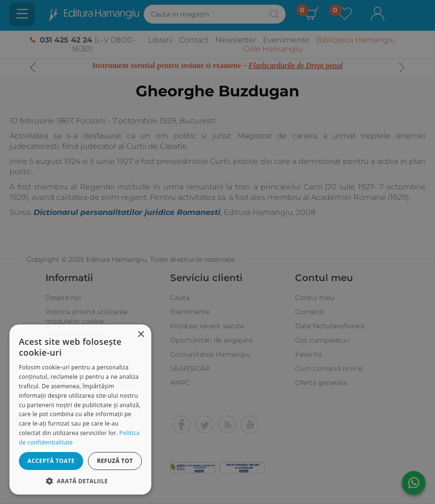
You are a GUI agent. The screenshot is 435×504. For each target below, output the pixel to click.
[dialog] (80, 410)
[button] (80, 481)
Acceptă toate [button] (51, 461)
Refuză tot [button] (115, 461)
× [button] (141, 335)
